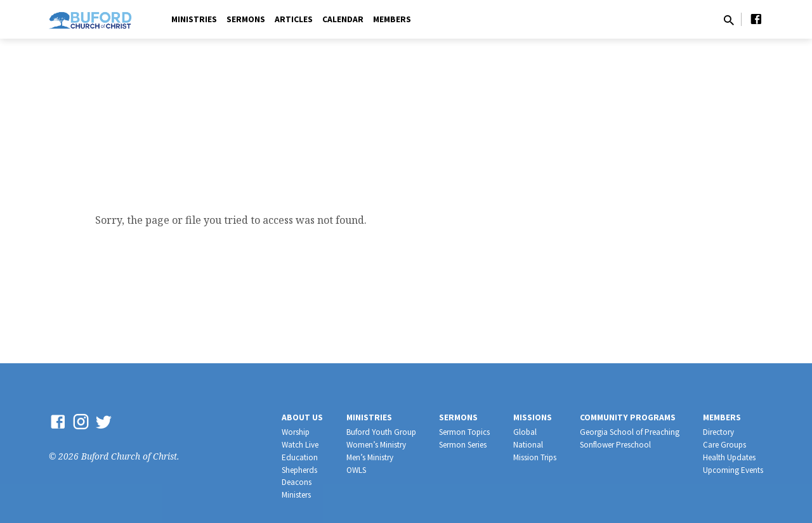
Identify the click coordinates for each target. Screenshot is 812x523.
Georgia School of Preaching (630, 432)
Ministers (296, 495)
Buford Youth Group (381, 432)
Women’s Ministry (376, 445)
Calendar (343, 19)
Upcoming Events (733, 470)
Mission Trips (535, 457)
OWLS (356, 470)
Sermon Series (463, 445)
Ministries (194, 19)
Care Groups (724, 445)
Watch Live (300, 445)
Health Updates (729, 457)
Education (300, 457)
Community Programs (628, 417)
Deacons (297, 482)
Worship (296, 432)
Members (392, 19)
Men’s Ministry (370, 457)
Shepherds (299, 470)
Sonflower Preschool (615, 445)
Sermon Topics (464, 432)
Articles (294, 19)
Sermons (246, 19)
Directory (718, 432)
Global (525, 432)
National (528, 445)
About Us (302, 417)
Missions (533, 417)
